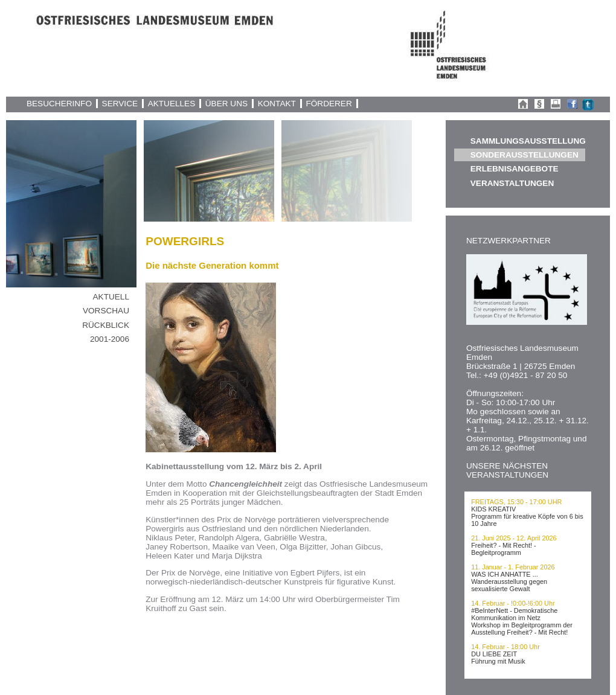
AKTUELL (111, 297)
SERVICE (120, 104)
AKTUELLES (172, 104)
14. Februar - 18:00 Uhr (505, 647)
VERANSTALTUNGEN (512, 183)
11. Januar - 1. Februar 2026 (513, 567)
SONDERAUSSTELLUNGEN (525, 155)
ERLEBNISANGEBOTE (515, 169)
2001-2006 (110, 339)
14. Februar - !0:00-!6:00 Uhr (513, 603)
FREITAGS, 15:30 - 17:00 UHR (516, 502)
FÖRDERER (329, 104)
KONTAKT (277, 104)
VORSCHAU (106, 311)
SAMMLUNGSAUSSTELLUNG (528, 141)
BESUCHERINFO (59, 104)
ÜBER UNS (226, 104)
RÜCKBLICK (106, 325)
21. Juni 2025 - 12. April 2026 (514, 538)
